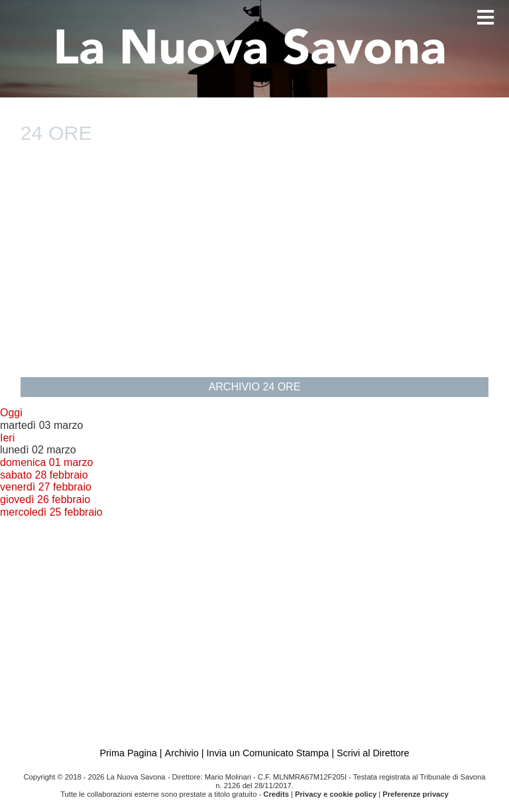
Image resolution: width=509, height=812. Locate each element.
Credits (276, 794)
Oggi (11, 413)
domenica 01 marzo (47, 462)
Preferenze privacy (416, 794)
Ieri (7, 438)
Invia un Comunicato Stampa (267, 753)
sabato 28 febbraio (44, 475)
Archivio (182, 753)
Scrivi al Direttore (373, 753)
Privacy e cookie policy (336, 794)
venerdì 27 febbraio (46, 487)
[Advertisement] (254, 268)
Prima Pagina (128, 753)
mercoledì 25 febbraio (51, 512)
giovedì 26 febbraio (45, 499)
